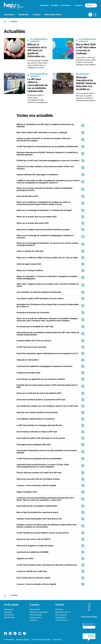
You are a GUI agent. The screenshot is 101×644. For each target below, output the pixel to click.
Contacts (33, 620)
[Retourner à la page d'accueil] (5, 22)
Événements (44, 5)
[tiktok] (24, 633)
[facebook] (6, 633)
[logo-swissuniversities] (89, 617)
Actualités (55, 5)
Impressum (57, 640)
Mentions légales (23, 640)
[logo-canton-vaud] (89, 607)
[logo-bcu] (89, 637)
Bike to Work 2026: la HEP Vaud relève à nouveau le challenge (86, 49)
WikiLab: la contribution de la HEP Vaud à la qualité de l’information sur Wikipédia (37, 52)
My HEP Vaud (9, 617)
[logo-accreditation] (89, 626)
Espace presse (35, 617)
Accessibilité (9, 640)
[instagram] (10, 633)
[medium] (20, 633)
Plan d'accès (35, 609)
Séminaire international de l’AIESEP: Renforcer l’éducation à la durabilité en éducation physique (86, 86)
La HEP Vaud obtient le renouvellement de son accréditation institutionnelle (37, 85)
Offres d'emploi (36, 615)
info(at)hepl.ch (61, 617)
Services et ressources (39, 612)
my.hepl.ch (79, 5)
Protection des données (41, 640)
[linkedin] (15, 633)
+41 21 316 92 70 (61, 620)
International (9, 615)
